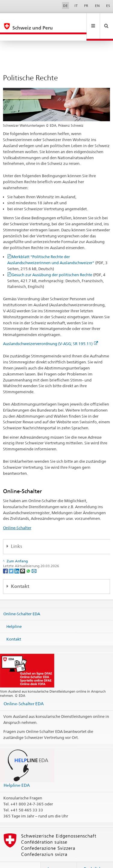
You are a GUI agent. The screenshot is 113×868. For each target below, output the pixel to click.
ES (108, 6)
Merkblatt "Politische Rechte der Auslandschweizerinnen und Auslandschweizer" (57, 250)
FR (86, 6)
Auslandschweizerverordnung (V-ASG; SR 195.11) (50, 331)
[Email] (34, 558)
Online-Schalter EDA (22, 601)
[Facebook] (6, 558)
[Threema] (23, 558)
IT (76, 6)
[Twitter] (12, 558)
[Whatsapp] (29, 558)
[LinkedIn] (17, 558)
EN (97, 6)
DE (65, 6)
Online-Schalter (17, 515)
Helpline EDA (17, 772)
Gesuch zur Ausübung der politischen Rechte (56, 268)
